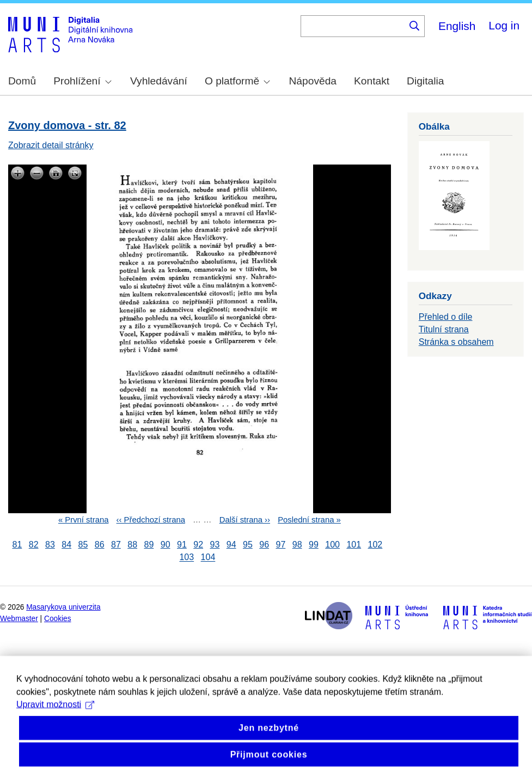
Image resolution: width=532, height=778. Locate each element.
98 (297, 545)
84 (66, 545)
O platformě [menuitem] (237, 81)
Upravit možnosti (55, 725)
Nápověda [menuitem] (313, 81)
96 (264, 545)
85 (83, 545)
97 (280, 545)
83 (50, 545)
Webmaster (19, 619)
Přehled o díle (446, 317)
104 (208, 558)
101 (354, 545)
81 (17, 545)
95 (248, 545)
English (457, 26)
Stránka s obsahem (456, 342)
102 (375, 545)
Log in (504, 25)
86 (100, 545)
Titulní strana (444, 329)
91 (182, 545)
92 (198, 545)
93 (215, 545)
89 (149, 545)
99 (314, 545)
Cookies (58, 619)
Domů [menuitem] (22, 81)
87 (116, 545)
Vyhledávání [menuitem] (159, 81)
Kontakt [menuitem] (372, 81)
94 (231, 545)
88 (132, 545)
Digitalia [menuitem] (425, 81)
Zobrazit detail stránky (51, 145)
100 (332, 545)
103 (186, 558)
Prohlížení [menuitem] (82, 81)
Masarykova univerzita (63, 607)
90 (166, 545)
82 (34, 545)
